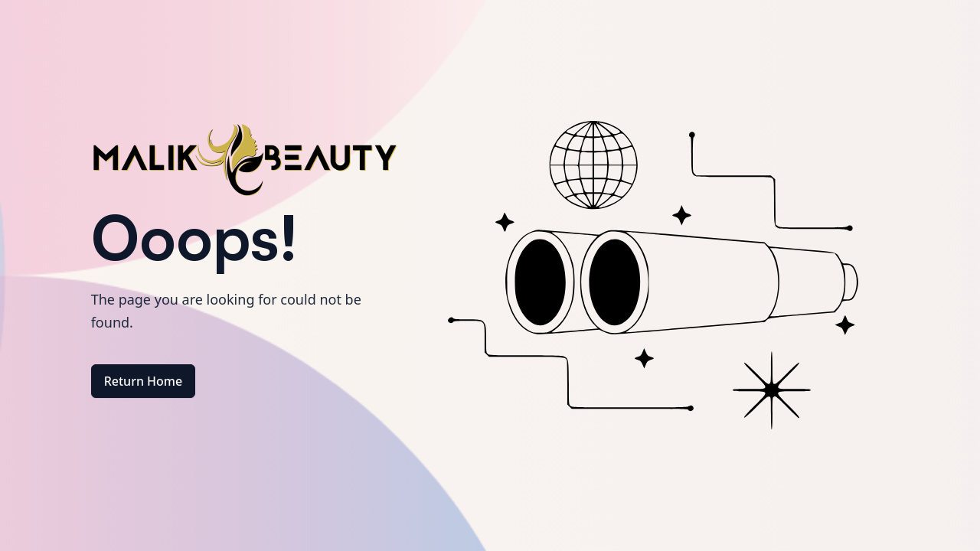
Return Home (144, 381)
